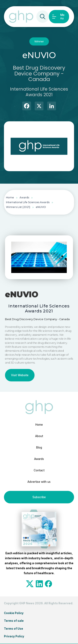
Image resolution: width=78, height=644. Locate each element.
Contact (39, 470)
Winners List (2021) (18, 207)
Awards (24, 197)
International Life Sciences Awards (28, 202)
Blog (39, 447)
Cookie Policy (14, 613)
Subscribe (39, 497)
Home (10, 197)
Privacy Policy (14, 636)
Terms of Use (14, 629)
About (39, 436)
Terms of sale (14, 621)
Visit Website (20, 375)
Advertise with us (39, 482)
